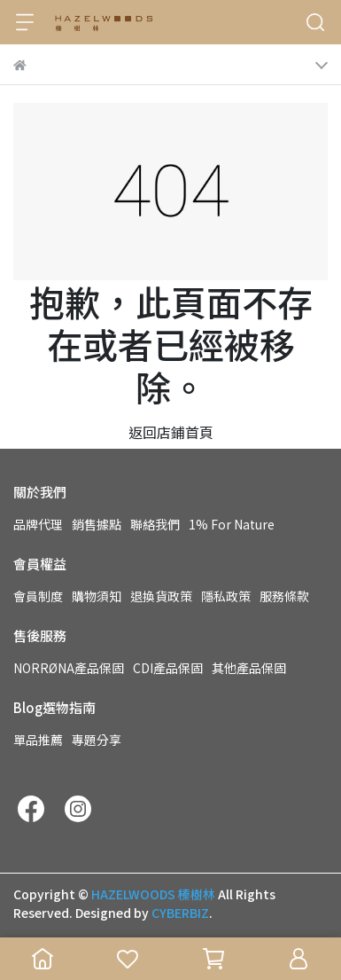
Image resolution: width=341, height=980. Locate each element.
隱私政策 (226, 596)
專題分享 (97, 740)
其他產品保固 (249, 668)
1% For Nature (232, 524)
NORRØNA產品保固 (69, 668)
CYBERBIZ (180, 913)
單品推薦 (38, 740)
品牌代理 (38, 524)
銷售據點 (97, 524)
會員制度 (38, 596)
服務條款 (284, 596)
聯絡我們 (155, 524)
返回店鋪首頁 (171, 432)
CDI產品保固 (168, 668)
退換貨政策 (161, 596)
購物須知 (97, 596)
